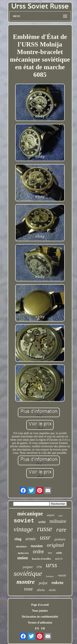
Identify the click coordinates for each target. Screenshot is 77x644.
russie (62, 575)
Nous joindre (40, 611)
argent (51, 515)
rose (29, 589)
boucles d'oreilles (42, 559)
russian (37, 546)
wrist (42, 522)
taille (60, 516)
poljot (43, 583)
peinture (60, 539)
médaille (23, 553)
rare (61, 530)
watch (59, 559)
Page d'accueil (40, 605)
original (55, 545)
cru (39, 567)
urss (51, 565)
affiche (41, 590)
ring (18, 539)
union (22, 558)
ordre (38, 552)
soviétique (28, 573)
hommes (50, 576)
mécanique (30, 514)
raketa (57, 582)
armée (31, 539)
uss (50, 553)
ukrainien (21, 546)
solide (59, 553)
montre (26, 582)
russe (45, 529)
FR (43, 629)
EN (37, 629)
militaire (58, 521)
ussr (45, 537)
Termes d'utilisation (40, 623)
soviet (24, 521)
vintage (23, 529)
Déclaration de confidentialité (40, 617)
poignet (28, 567)
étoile (52, 590)
